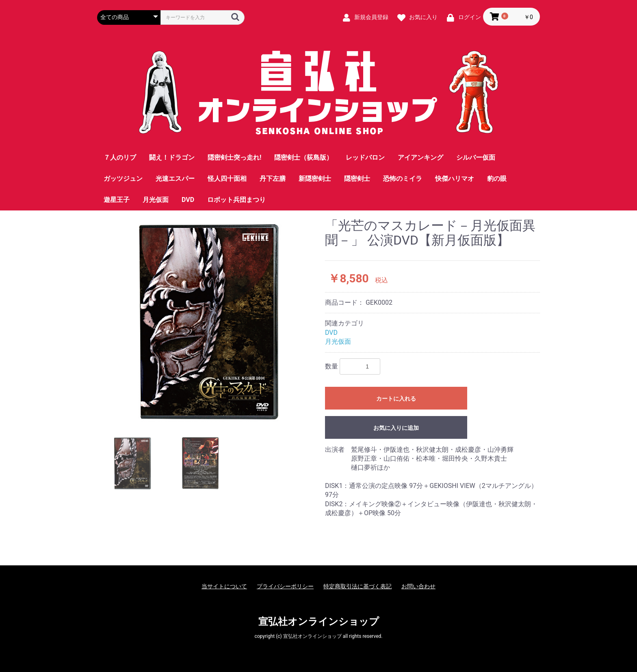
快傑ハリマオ (455, 179)
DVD (188, 200)
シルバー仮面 (476, 157)
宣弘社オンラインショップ (319, 622)
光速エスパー (175, 179)
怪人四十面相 (227, 179)
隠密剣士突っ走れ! (234, 157)
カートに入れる (396, 399)
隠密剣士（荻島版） (303, 157)
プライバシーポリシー (285, 586)
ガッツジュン (123, 179)
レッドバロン (365, 157)
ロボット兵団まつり (236, 200)
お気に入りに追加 (396, 428)
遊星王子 (117, 200)
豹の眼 (497, 179)
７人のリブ (120, 157)
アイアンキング (420, 157)
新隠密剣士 (315, 179)
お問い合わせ (418, 586)
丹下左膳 (273, 179)
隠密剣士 (357, 179)
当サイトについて (224, 586)
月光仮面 (156, 200)
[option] (208, 321)
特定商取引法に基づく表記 (357, 586)
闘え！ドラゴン (172, 157)
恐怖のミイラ (403, 179)
